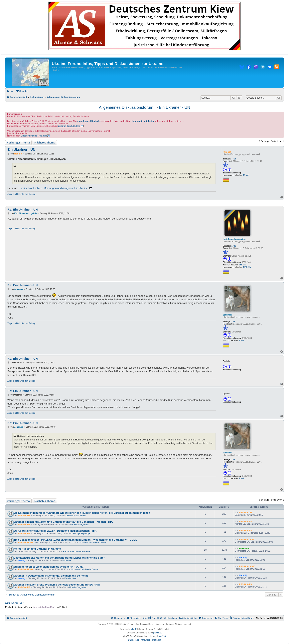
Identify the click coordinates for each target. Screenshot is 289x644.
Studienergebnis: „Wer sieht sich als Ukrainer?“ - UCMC (49, 567)
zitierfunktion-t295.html (69, 126)
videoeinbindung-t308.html (34, 136)
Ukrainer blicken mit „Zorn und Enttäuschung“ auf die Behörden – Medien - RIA (63, 522)
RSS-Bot (227, 152)
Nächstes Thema (45, 142)
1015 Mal (247, 267)
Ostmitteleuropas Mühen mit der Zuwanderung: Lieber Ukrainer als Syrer (59, 558)
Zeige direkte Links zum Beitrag (21, 194)
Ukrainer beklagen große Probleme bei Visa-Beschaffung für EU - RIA (57, 585)
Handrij (21, 560)
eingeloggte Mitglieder (89, 121)
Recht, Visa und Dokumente (77, 551)
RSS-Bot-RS (24, 524)
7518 (234, 159)
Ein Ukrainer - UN (174, 107)
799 (233, 322)
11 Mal (246, 175)
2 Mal (241, 341)
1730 (234, 246)
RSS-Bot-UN (24, 515)
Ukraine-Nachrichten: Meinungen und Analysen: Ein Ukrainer (54, 188)
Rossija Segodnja (80, 524)
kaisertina (244, 548)
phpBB (134, 629)
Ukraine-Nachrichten (75, 515)
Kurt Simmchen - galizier (235, 239)
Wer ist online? (14, 603)
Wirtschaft (67, 560)
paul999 (162, 636)
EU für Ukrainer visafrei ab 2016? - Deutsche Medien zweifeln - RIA (55, 531)
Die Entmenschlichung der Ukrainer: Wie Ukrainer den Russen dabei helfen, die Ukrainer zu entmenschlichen (82, 513)
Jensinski (227, 315)
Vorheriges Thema (18, 142)
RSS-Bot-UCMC (26, 542)
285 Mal (242, 265)
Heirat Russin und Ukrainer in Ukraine (37, 549)
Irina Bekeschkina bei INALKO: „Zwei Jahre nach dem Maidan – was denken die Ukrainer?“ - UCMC (75, 540)
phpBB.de (158, 633)
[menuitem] (10, 91)
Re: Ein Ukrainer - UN (23, 209)
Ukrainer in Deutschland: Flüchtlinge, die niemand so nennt (51, 576)
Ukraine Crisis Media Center (93, 542)
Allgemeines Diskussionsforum (126, 107)
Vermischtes (70, 578)
